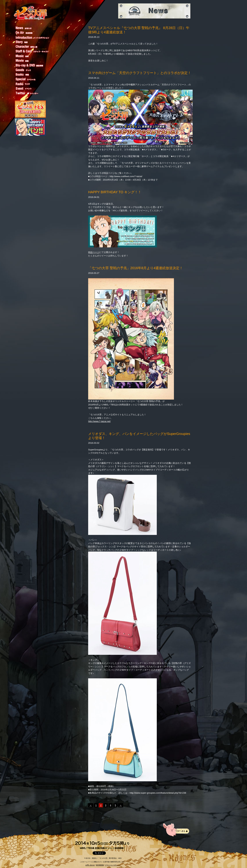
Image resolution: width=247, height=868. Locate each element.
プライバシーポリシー (113, 865)
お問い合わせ (90, 865)
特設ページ (94, 252)
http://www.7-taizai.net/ (99, 421)
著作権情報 (100, 865)
